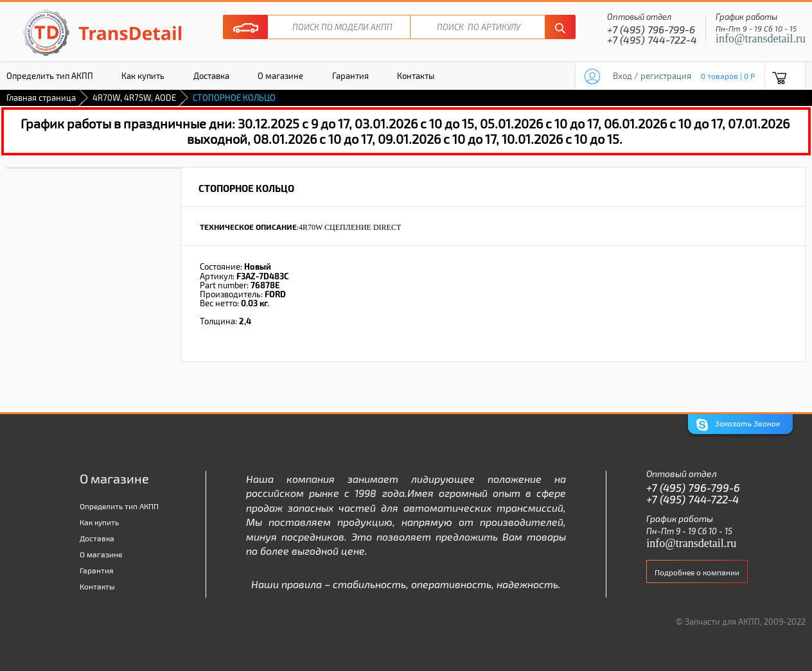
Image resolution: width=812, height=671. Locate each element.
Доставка (211, 76)
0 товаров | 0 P (728, 76)
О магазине (280, 76)
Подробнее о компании (697, 572)
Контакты (416, 76)
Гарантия (350, 76)
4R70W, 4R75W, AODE (134, 98)
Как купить (143, 76)
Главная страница (41, 98)
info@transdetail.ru (761, 39)
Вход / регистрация (652, 76)
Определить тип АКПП (119, 506)
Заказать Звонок (738, 425)
